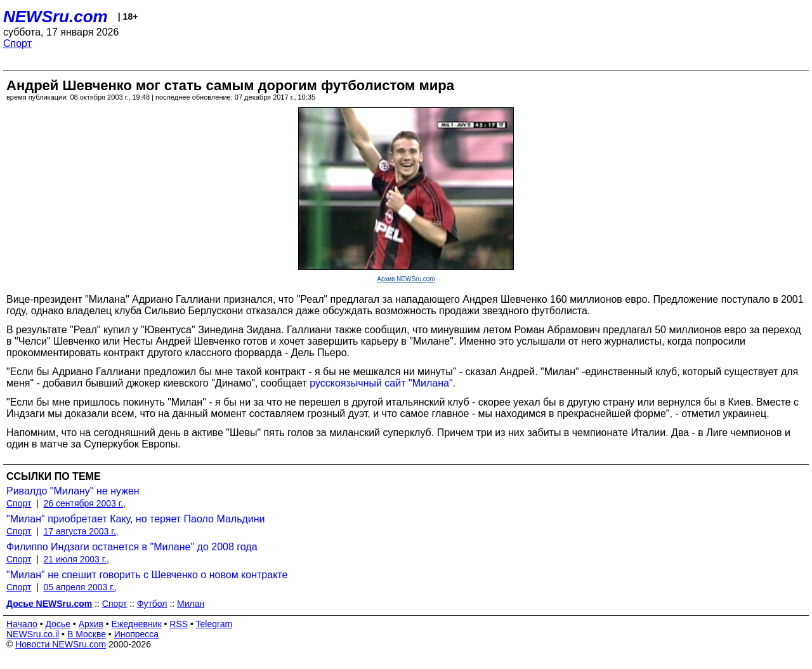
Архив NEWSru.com (406, 279)
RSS (179, 624)
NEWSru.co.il (33, 634)
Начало (22, 624)
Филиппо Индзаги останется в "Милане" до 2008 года (132, 547)
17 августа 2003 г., (81, 531)
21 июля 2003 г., (76, 559)
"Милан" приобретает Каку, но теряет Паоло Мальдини (136, 519)
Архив (91, 624)
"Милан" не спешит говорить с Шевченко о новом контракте (147, 575)
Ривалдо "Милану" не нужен (73, 491)
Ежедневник (137, 624)
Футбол (152, 604)
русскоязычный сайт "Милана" (381, 383)
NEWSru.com (56, 17)
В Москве (87, 634)
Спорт (17, 43)
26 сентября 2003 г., (85, 503)
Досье (58, 624)
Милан (191, 604)
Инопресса (137, 634)
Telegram (214, 624)
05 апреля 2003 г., (81, 587)
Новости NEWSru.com (61, 644)
